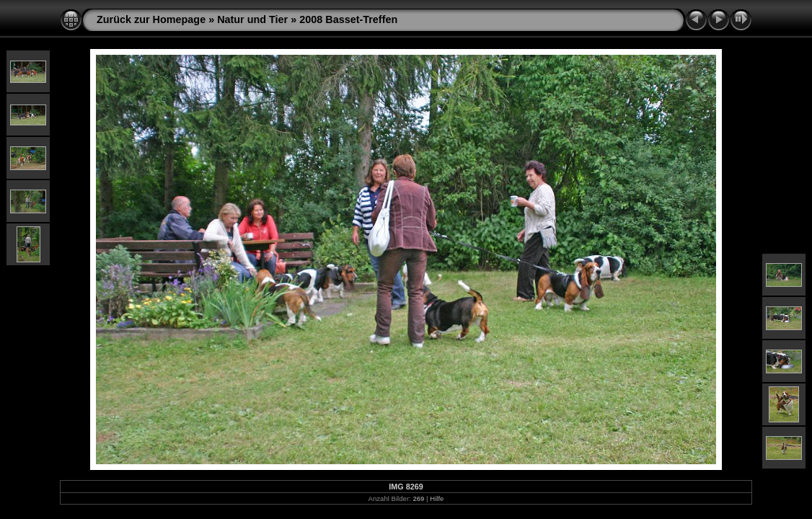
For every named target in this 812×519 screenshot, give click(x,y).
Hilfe (437, 498)
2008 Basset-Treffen (348, 19)
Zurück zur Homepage (151, 19)
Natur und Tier (252, 19)
